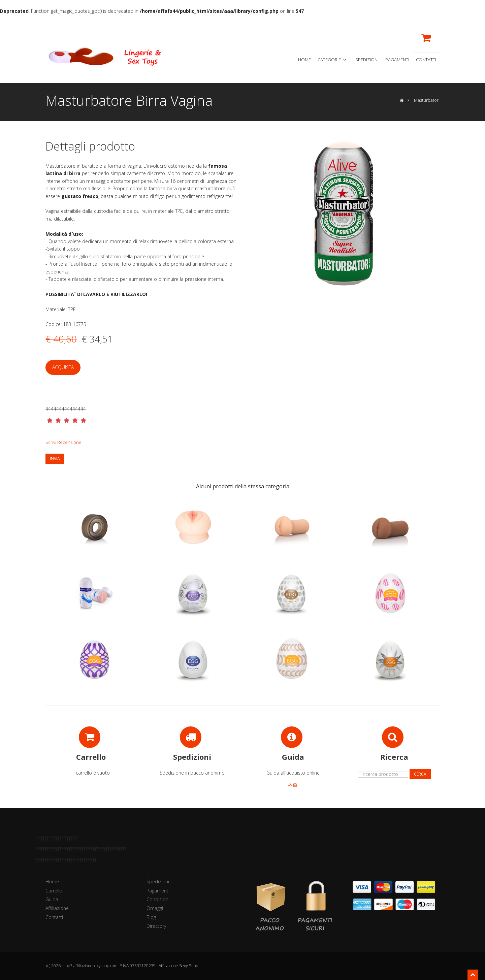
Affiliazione (57, 908)
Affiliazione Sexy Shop (178, 966)
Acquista (63, 367)
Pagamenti (397, 60)
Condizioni (158, 899)
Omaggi (155, 908)
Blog (151, 917)
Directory (156, 926)
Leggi (293, 784)
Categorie (332, 60)
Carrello (54, 891)
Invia (55, 459)
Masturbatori (427, 100)
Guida (52, 899)
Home (304, 60)
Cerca (420, 774)
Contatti (426, 60)
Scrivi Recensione (63, 442)
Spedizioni (367, 60)
